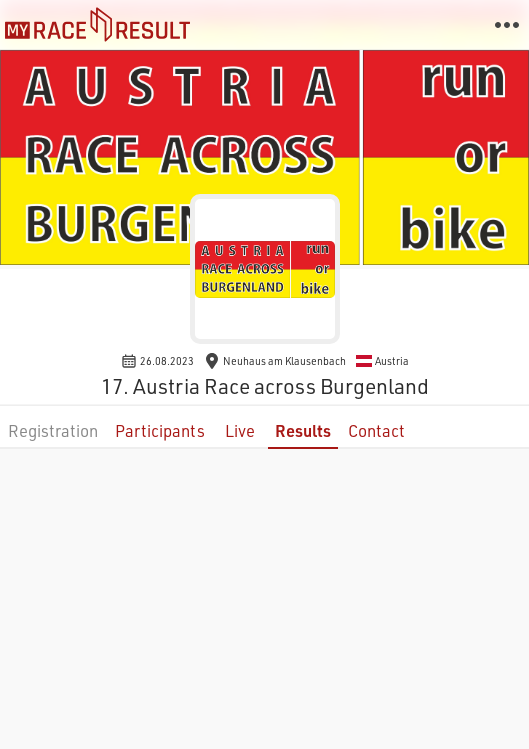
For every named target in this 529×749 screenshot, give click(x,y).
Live (240, 430)
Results (303, 430)
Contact (376, 430)
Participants (160, 430)
